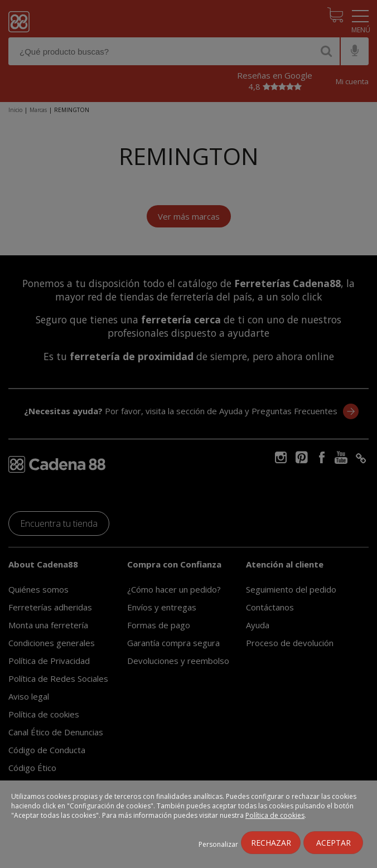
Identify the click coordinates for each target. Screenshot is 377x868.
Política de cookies (275, 815)
